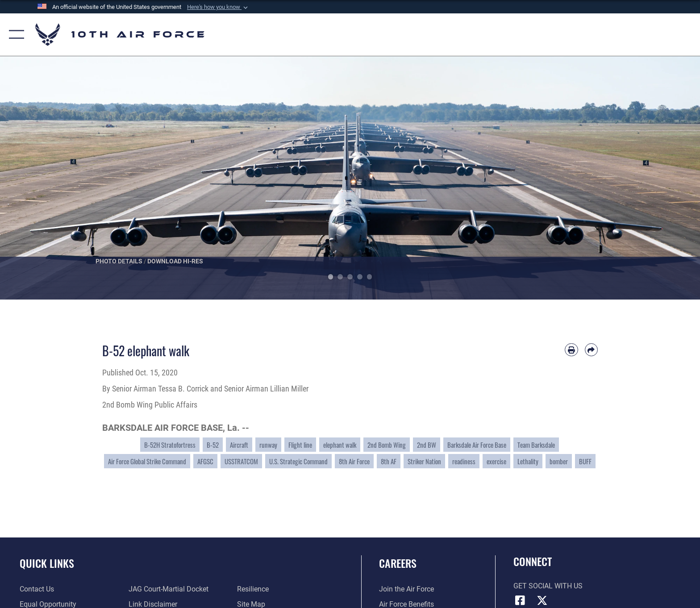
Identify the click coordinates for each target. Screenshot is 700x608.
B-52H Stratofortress (170, 445)
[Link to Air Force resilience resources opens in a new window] (253, 589)
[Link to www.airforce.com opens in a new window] (406, 589)
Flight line (300, 445)
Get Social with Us (548, 586)
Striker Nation (424, 461)
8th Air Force (354, 461)
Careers (398, 563)
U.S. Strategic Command (298, 461)
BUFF (585, 461)
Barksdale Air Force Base (477, 445)
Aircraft (239, 445)
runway (268, 445)
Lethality (528, 461)
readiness (464, 461)
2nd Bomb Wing (387, 445)
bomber (559, 461)
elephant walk (340, 445)
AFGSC (205, 461)
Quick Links (47, 563)
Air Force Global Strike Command (147, 461)
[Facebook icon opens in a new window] (520, 600)
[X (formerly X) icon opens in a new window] (542, 600)
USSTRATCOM (241, 461)
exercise (496, 461)
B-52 (213, 445)
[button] (218, 7)
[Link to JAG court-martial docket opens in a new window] (169, 589)
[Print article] (571, 350)
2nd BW (427, 445)
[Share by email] (591, 350)
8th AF (389, 461)
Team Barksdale (536, 445)
